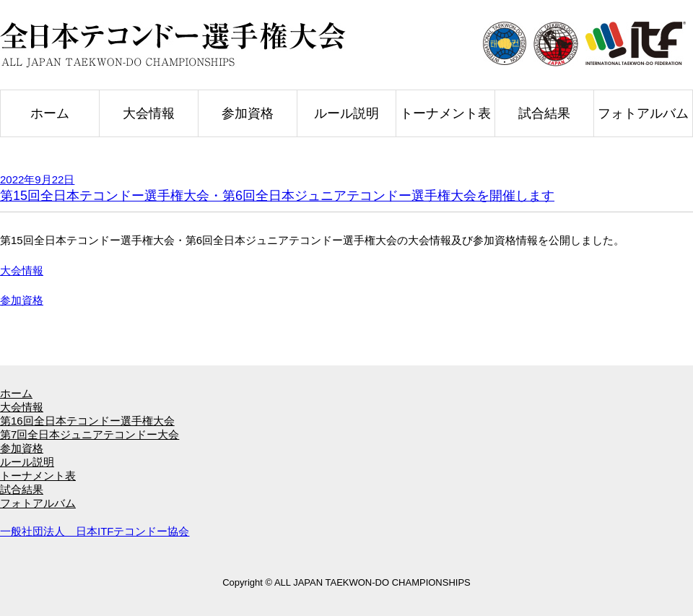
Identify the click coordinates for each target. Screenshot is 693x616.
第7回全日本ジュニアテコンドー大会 (90, 434)
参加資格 (248, 113)
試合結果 (544, 113)
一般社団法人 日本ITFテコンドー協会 (95, 531)
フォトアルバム (643, 113)
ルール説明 (346, 113)
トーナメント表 (445, 113)
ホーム (50, 113)
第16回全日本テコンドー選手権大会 (87, 421)
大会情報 (149, 113)
